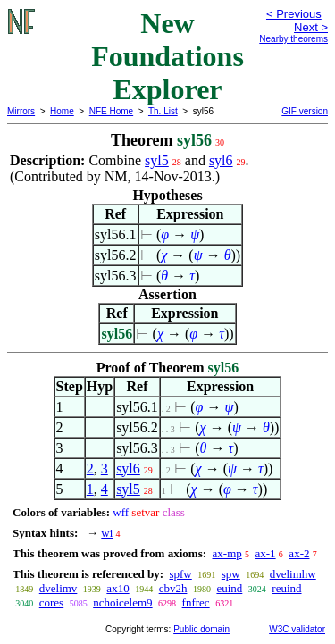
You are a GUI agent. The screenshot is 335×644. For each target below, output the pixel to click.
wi (107, 533)
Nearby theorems (293, 39)
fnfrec (196, 602)
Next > (311, 27)
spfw (180, 574)
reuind (286, 588)
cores (51, 602)
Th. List (163, 111)
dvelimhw (293, 574)
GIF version (305, 111)
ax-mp (227, 553)
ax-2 (299, 553)
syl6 (221, 160)
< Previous (294, 14)
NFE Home (111, 111)
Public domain (201, 629)
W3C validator (297, 629)
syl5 (157, 160)
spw (231, 574)
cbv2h (173, 588)
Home (62, 111)
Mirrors (21, 111)
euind (229, 588)
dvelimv (59, 588)
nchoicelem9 (122, 602)
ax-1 (266, 553)
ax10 (117, 588)
